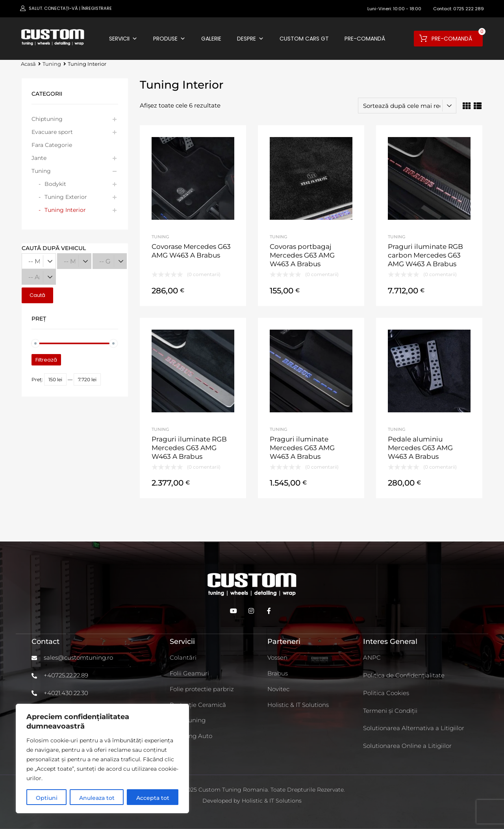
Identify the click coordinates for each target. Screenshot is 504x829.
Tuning (52, 64)
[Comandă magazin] (407, 106)
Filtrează (46, 360)
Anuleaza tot (97, 798)
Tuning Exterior (66, 197)
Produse (169, 39)
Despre (250, 39)
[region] (102, 759)
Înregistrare (97, 8)
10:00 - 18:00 (407, 9)
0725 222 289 (469, 9)
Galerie (211, 39)
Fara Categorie (52, 145)
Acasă (28, 64)
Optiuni (47, 798)
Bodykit (55, 184)
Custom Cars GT (304, 39)
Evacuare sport (52, 132)
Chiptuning (47, 119)
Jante (39, 158)
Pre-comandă (365, 39)
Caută (37, 295)
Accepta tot (153, 798)
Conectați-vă (61, 8)
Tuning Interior (65, 210)
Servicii (123, 39)
